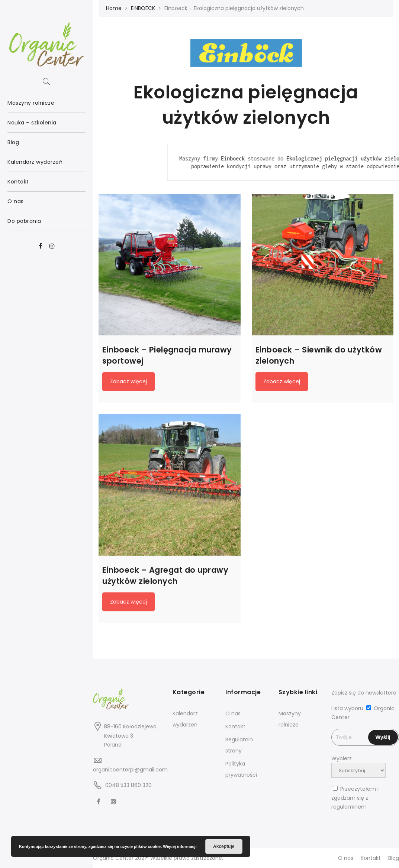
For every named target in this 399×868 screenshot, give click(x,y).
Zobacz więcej (128, 381)
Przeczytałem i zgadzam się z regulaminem (355, 798)
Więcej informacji (180, 846)
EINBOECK (143, 8)
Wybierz (342, 758)
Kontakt (235, 726)
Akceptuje (224, 846)
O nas (233, 713)
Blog (394, 858)
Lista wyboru (347, 708)
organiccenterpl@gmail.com (130, 770)
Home (114, 8)
